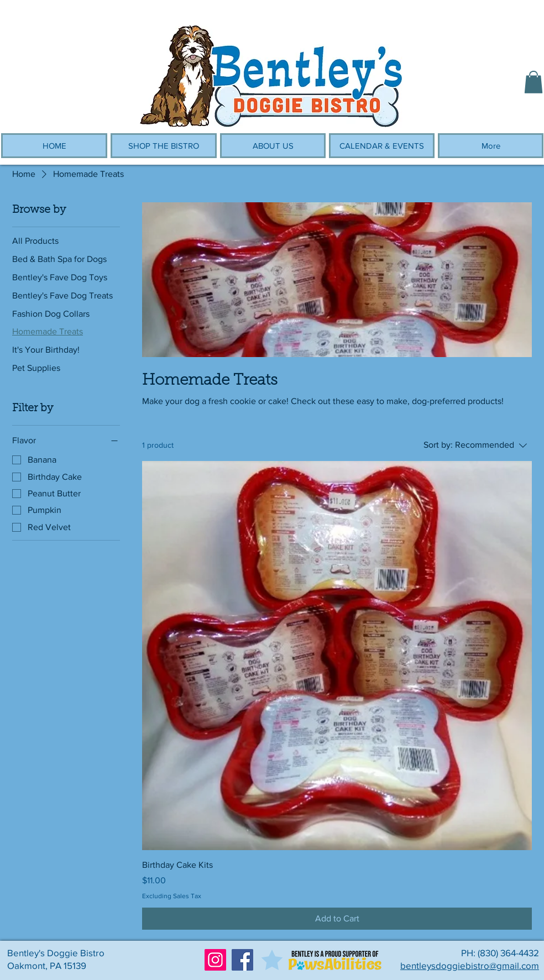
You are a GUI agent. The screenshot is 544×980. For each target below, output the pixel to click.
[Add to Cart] (337, 919)
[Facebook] (242, 960)
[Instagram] (215, 960)
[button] (533, 82)
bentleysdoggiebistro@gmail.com (470, 965)
